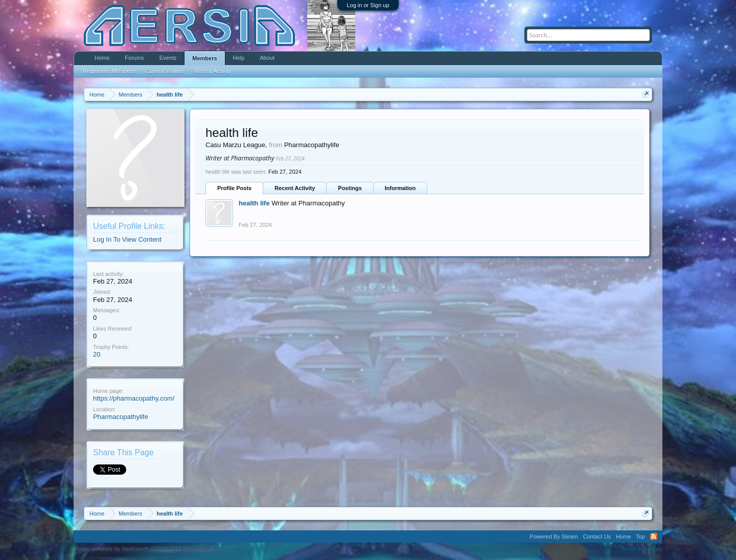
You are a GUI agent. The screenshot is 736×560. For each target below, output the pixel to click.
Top (640, 536)
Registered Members (109, 71)
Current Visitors (165, 71)
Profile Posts (234, 188)
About (267, 58)
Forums (134, 58)
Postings (350, 188)
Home (102, 58)
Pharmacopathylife (121, 417)
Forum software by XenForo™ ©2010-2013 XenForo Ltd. (145, 549)
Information (400, 188)
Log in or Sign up (368, 5)
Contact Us (596, 536)
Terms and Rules (641, 549)
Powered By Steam (554, 536)
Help (239, 58)
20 (97, 354)
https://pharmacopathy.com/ (134, 398)
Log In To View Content (127, 239)
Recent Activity (295, 188)
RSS (654, 536)
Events (168, 58)
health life (254, 203)
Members (204, 58)
